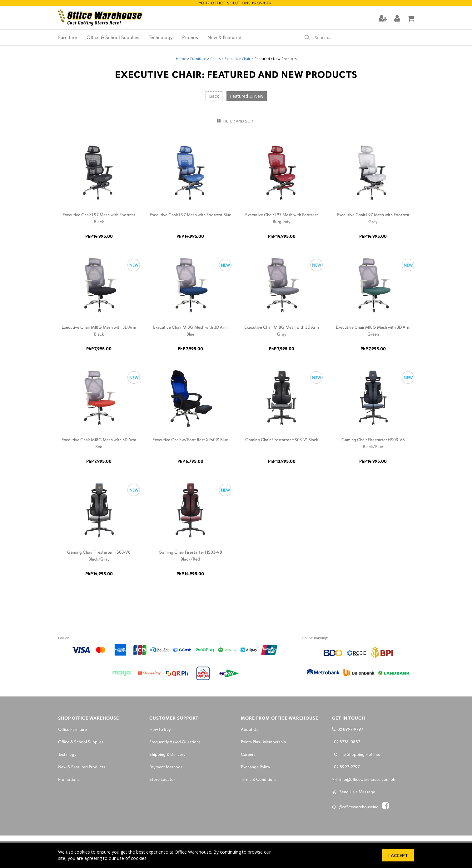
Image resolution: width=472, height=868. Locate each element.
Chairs (215, 59)
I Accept (398, 855)
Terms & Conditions (259, 780)
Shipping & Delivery (167, 755)
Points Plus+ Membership (263, 742)
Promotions (69, 780)
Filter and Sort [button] (236, 121)
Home (181, 59)
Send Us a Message (354, 792)
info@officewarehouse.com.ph (364, 780)
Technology (161, 38)
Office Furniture (72, 730)
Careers (248, 755)
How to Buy (160, 730)
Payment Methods (166, 767)
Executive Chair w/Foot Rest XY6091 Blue (190, 440)
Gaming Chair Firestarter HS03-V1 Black (282, 440)
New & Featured (224, 38)
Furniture (68, 38)
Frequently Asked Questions (175, 742)
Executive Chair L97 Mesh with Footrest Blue (190, 215)
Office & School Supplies (113, 38)
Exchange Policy (256, 767)
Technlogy (67, 755)
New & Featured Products (82, 767)
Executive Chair (238, 59)
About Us (250, 730)
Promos (190, 38)
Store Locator (162, 780)
